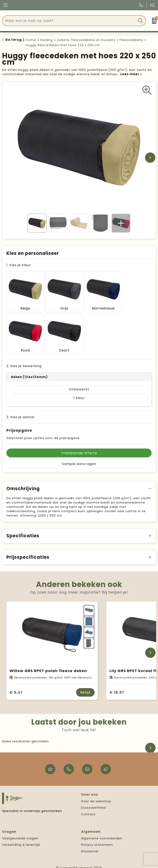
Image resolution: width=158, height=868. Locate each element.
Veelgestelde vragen (20, 833)
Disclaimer (90, 846)
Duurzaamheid (93, 802)
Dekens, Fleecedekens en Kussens (86, 40)
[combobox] (69, 21)
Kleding (46, 40)
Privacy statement (97, 839)
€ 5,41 (16, 687)
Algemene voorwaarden (102, 833)
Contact (88, 809)
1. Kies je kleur (19, 265)
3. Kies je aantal (20, 412)
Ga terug (13, 40)
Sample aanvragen (79, 459)
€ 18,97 (117, 687)
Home (31, 40)
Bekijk (85, 687)
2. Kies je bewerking (24, 361)
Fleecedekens (131, 40)
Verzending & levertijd (21, 839)
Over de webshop (96, 796)
